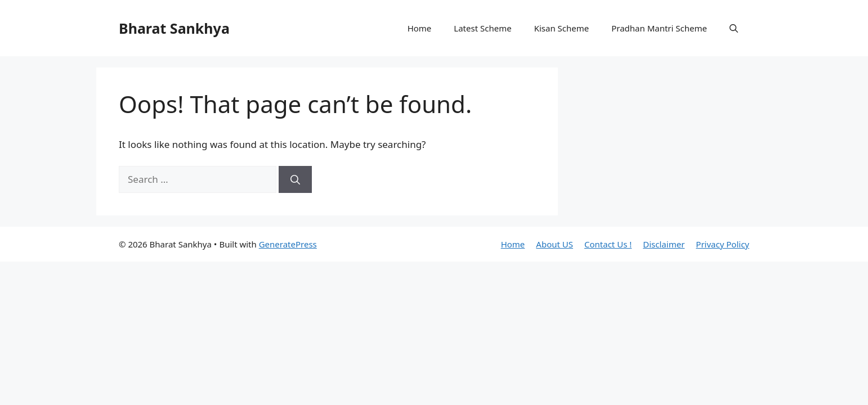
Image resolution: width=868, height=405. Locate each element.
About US (554, 244)
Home (420, 28)
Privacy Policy (722, 244)
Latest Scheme (482, 28)
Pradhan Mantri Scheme (659, 28)
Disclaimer (664, 244)
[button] (734, 28)
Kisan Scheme (562, 28)
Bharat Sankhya (174, 28)
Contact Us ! (608, 244)
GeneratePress (288, 244)
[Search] (295, 179)
